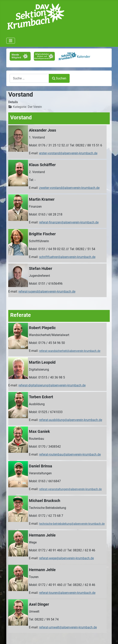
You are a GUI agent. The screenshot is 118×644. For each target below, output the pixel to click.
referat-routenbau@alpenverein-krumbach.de (70, 454)
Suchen (59, 78)
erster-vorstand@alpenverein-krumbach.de (68, 153)
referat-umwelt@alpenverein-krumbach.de (68, 627)
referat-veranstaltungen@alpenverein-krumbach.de (70, 489)
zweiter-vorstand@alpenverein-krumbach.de (69, 188)
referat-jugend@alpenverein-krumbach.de (47, 291)
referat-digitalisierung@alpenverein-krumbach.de (52, 385)
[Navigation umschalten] (11, 41)
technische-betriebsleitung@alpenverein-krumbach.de (72, 524)
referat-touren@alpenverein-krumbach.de (67, 593)
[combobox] (29, 78)
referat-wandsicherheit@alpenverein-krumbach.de (70, 351)
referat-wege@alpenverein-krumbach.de (66, 558)
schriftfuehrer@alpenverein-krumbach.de (67, 257)
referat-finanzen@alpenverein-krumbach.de (69, 222)
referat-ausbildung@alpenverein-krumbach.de (71, 420)
